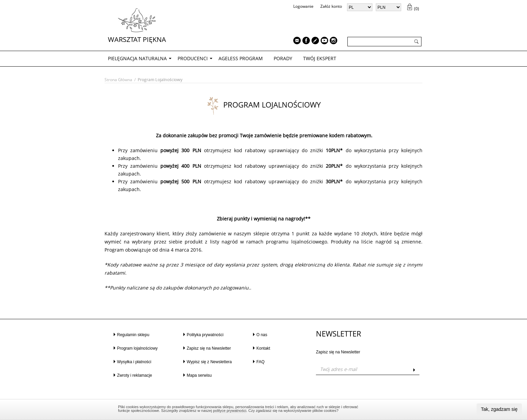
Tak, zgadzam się (499, 409)
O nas (262, 335)
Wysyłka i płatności (134, 362)
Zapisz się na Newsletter (209, 348)
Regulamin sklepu (133, 335)
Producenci (193, 58)
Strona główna (118, 80)
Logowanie (303, 6)
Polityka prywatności (205, 335)
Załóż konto (331, 6)
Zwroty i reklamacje (134, 375)
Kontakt (263, 348)
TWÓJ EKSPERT (320, 58)
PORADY (283, 58)
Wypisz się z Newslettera (209, 362)
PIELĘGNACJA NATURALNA (137, 58)
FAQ (260, 362)
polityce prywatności (230, 411)
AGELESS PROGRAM (241, 58)
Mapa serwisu (199, 375)
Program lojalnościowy (137, 348)
